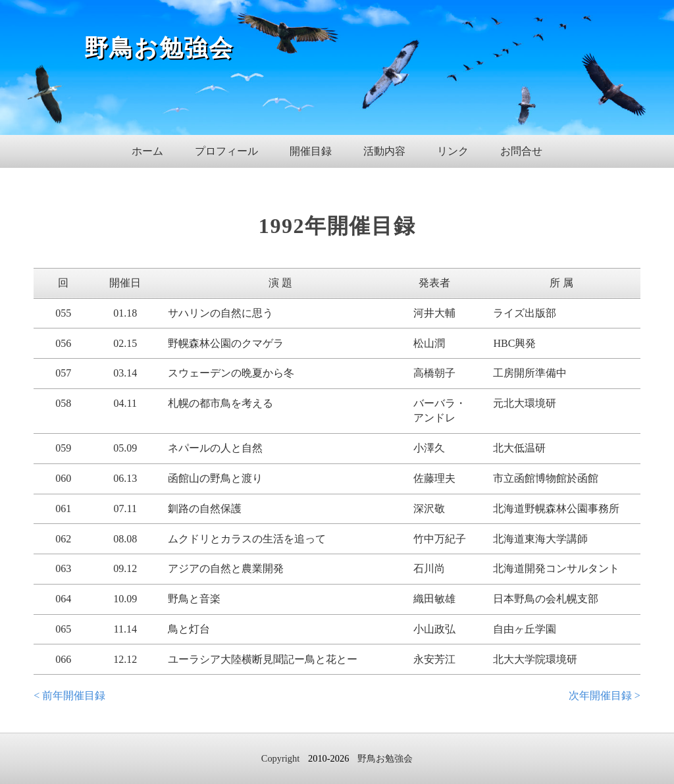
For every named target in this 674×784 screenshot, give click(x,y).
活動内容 (384, 151)
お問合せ (521, 151)
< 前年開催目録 (69, 695)
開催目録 (311, 151)
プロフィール (226, 151)
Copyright (280, 758)
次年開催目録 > (605, 695)
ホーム (147, 151)
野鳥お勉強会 (159, 48)
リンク (453, 151)
